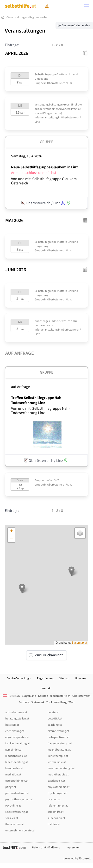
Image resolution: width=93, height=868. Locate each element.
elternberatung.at (58, 731)
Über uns (81, 678)
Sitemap (64, 678)
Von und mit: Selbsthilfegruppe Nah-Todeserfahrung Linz (40, 411)
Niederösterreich (60, 696)
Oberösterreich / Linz (60, 83)
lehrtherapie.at (57, 762)
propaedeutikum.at (17, 793)
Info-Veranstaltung (46, 118)
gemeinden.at (14, 750)
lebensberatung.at (17, 762)
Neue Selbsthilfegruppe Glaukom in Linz (44, 167)
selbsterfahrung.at (17, 812)
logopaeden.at (14, 768)
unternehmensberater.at (20, 831)
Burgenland (29, 696)
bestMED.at (12, 725)
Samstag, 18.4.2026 (27, 156)
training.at (54, 824)
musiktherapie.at (58, 775)
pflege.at (11, 787)
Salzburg (24, 702)
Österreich (11, 696)
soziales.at (12, 818)
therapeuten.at (15, 824)
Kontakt (46, 688)
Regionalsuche (38, 17)
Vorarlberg (60, 702)
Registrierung (45, 678)
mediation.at (13, 775)
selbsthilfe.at (56, 812)
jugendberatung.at (59, 750)
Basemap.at (79, 643)
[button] (87, 6)
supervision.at (56, 818)
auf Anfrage (20, 387)
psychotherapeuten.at (19, 799)
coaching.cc (55, 725)
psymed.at (54, 799)
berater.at (53, 712)
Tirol (49, 702)
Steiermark (38, 702)
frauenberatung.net (60, 744)
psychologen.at (57, 793)
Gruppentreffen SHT (47, 480)
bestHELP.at (55, 719)
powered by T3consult (77, 859)
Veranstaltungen (18, 17)
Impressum (73, 848)
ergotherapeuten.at (17, 737)
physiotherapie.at (59, 787)
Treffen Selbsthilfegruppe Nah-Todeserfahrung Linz (37, 400)
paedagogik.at (56, 781)
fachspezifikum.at (59, 737)
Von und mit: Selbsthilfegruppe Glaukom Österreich (44, 181)
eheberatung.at (15, 731)
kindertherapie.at (16, 756)
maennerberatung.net (61, 768)
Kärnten (43, 696)
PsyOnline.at (13, 806)
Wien (71, 702)
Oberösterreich (81, 696)
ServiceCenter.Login (19, 678)
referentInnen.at (58, 806)
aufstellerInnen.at (16, 712)
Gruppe (39, 83)
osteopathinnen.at (17, 781)
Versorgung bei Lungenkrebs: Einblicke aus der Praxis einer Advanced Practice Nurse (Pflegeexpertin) (58, 109)
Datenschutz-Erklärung (46, 848)
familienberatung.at (18, 744)
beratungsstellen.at (17, 719)
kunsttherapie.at (58, 756)
